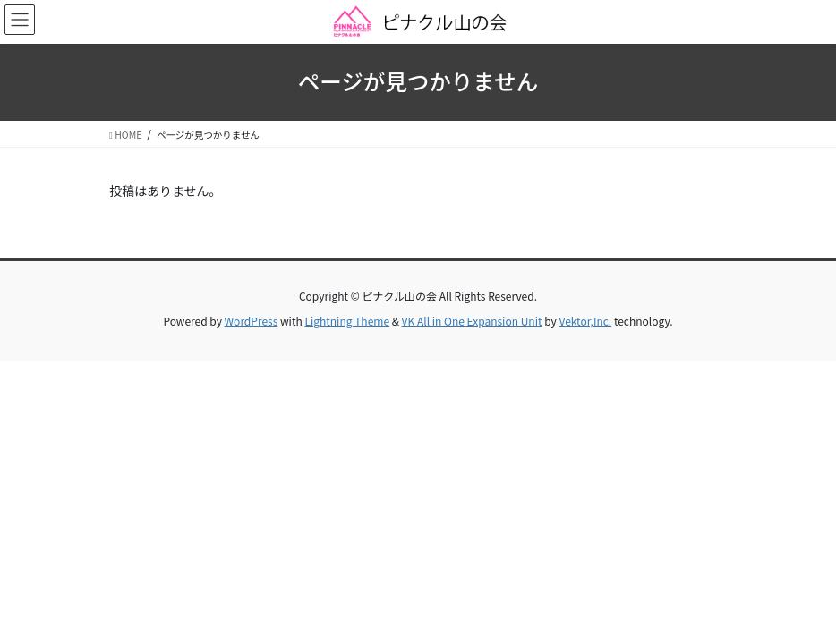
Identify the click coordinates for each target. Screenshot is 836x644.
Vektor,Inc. (585, 321)
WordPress (252, 321)
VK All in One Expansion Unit (472, 321)
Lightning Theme (347, 321)
